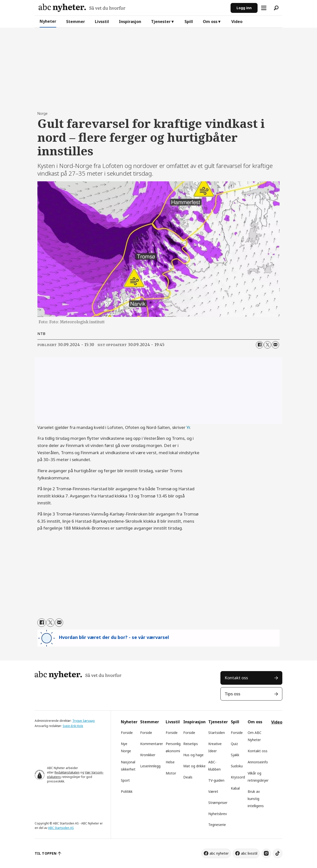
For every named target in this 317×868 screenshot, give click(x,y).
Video (237, 22)
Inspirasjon (130, 22)
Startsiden (217, 733)
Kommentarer (152, 744)
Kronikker (148, 755)
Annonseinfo (258, 762)
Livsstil (102, 22)
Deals (188, 777)
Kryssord (238, 777)
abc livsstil (249, 853)
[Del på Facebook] (260, 345)
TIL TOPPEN (46, 853)
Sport (125, 780)
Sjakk (235, 755)
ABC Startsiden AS (61, 828)
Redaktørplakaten (67, 772)
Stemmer (76, 22)
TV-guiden (216, 780)
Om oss (210, 22)
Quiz (234, 744)
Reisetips (191, 744)
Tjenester (161, 22)
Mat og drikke (194, 766)
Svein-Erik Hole (73, 726)
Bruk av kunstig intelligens (256, 799)
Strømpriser (218, 803)
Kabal (235, 788)
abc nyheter (219, 853)
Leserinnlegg (150, 766)
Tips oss (232, 694)
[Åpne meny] (264, 8)
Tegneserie (217, 825)
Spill (189, 22)
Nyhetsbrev (218, 814)
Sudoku (237, 766)
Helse (170, 762)
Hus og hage (193, 755)
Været (213, 791)
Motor (171, 773)
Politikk (127, 791)
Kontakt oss (236, 678)
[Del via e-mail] (275, 345)
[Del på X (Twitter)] (267, 345)
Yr (188, 427)
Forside (127, 733)
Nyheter (48, 21)
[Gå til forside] (82, 8)
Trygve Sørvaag (83, 721)
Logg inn (244, 8)
